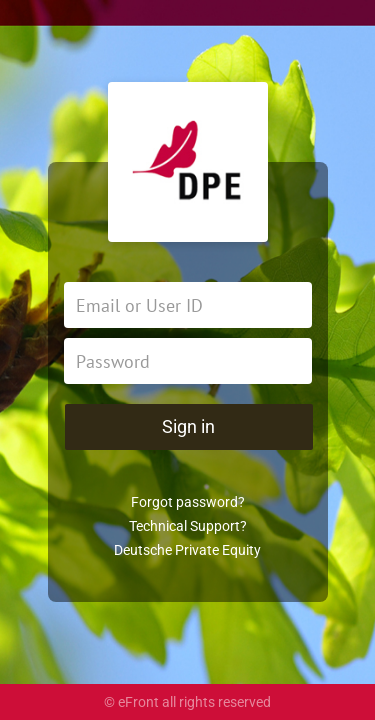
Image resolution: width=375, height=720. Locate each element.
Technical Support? (188, 526)
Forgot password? (188, 502)
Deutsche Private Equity (187, 550)
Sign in (188, 426)
